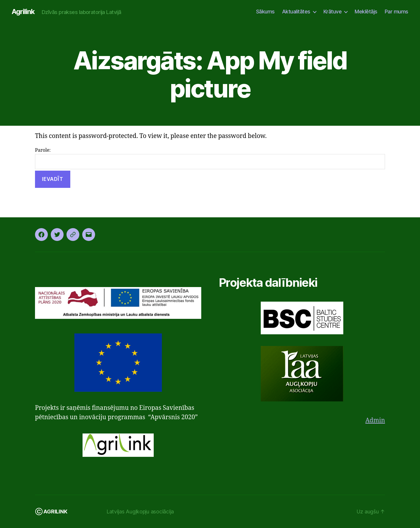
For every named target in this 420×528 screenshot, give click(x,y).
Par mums (397, 12)
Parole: (210, 158)
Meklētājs (366, 12)
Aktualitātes (296, 12)
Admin (375, 421)
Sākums (265, 12)
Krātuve (333, 12)
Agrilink (23, 12)
